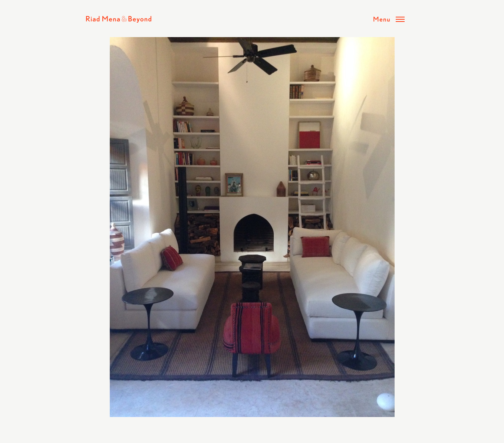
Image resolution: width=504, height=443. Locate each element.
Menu (382, 19)
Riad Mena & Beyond (119, 19)
